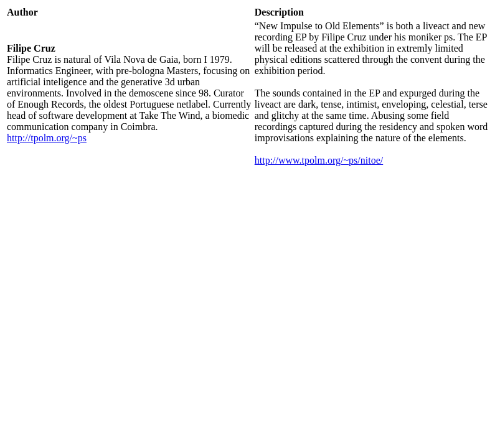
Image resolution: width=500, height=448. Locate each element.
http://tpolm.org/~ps (47, 138)
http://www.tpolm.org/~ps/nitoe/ (319, 160)
